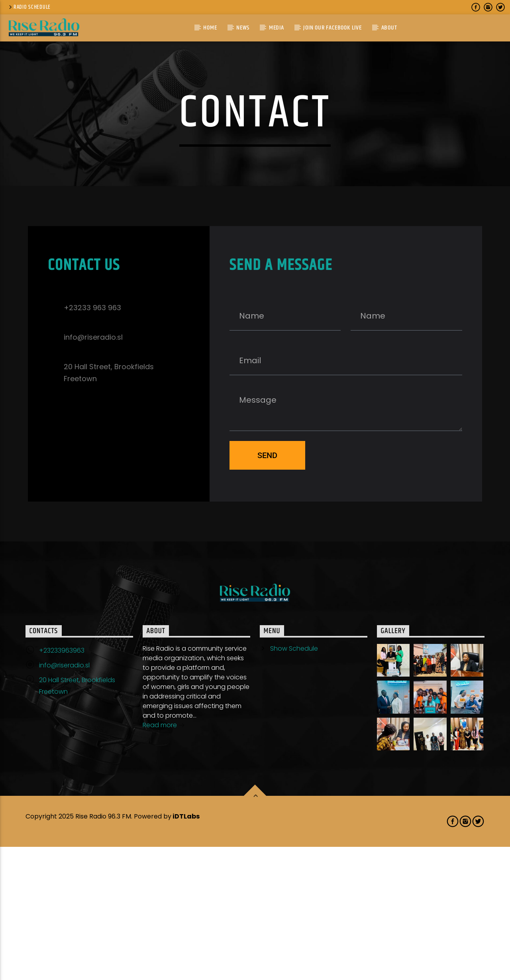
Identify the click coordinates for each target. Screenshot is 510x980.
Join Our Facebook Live (332, 28)
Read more (164, 859)
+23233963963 (62, 784)
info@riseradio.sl (64, 798)
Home (210, 28)
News (243, 28)
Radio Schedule (29, 7)
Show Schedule (294, 782)
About (389, 28)
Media (277, 28)
